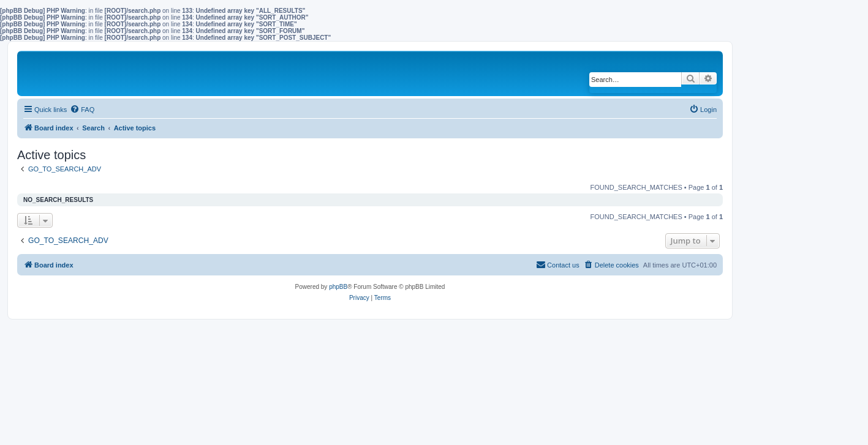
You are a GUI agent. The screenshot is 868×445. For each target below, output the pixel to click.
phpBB (338, 287)
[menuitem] (82, 110)
